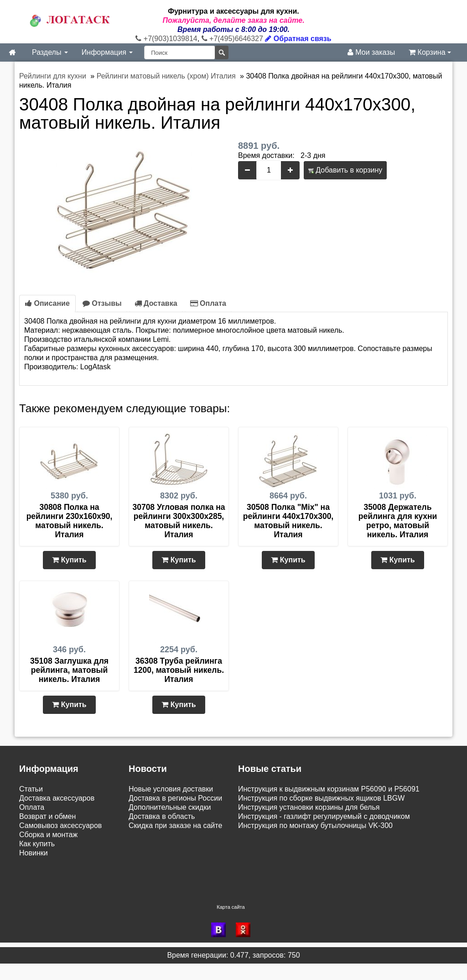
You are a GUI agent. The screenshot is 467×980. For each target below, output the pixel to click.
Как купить (37, 844)
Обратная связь (298, 39)
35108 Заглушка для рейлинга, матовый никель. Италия (69, 670)
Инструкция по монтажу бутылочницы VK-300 (315, 825)
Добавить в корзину (345, 170)
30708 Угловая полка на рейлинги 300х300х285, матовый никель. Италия (179, 521)
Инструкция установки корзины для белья (309, 807)
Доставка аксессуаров (57, 798)
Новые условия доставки (171, 789)
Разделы (50, 52)
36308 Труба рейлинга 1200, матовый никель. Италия (179, 670)
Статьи (31, 789)
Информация (107, 52)
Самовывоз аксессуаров (60, 825)
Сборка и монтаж (48, 835)
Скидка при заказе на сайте (175, 825)
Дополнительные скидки (170, 807)
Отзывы (102, 303)
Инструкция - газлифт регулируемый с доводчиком (324, 816)
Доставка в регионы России (175, 798)
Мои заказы (371, 52)
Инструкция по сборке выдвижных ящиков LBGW (321, 798)
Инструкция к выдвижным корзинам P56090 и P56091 (329, 789)
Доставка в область (162, 816)
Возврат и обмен (47, 816)
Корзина (430, 52)
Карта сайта (231, 923)
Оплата (208, 303)
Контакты (35, 890)
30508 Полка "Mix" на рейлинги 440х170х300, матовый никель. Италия (288, 521)
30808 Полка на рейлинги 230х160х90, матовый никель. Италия (70, 521)
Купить (69, 560)
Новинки (34, 853)
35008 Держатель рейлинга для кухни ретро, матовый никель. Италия (398, 521)
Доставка (156, 303)
